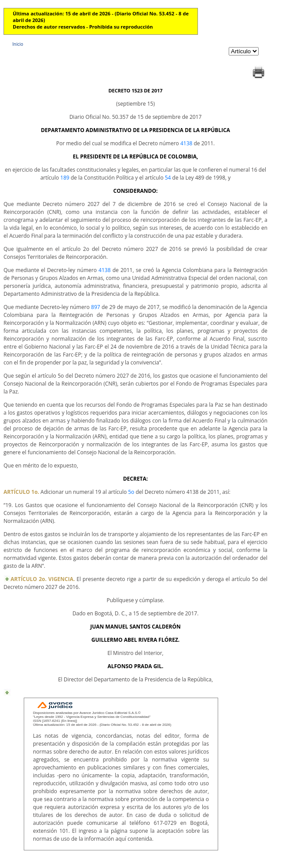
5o (131, 492)
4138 (186, 143)
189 (65, 178)
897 (96, 307)
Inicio (18, 44)
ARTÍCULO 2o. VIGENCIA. (43, 579)
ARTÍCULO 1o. (21, 492)
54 (168, 178)
